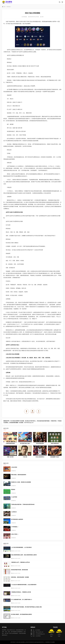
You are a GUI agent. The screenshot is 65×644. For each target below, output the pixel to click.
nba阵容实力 (14, 512)
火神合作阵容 (14, 467)
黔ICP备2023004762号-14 (39, 642)
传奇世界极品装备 (40, 443)
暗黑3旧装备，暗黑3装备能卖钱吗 (19, 475)
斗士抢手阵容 (14, 497)
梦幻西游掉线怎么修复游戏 (17, 519)
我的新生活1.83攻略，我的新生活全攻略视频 (21, 482)
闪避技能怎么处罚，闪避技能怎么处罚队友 (20, 562)
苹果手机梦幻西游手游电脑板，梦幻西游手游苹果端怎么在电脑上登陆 (26, 607)
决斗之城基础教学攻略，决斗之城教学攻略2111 (22, 599)
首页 (4, 7)
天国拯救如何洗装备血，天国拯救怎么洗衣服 (21, 592)
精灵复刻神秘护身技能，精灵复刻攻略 (20, 570)
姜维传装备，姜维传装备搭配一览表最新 (20, 577)
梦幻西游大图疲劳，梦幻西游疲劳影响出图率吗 (21, 614)
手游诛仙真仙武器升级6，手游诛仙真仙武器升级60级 (23, 504)
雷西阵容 (13, 490)
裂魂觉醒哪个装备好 (55, 457)
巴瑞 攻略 (25, 457)
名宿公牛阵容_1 (15, 534)
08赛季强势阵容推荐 (10, 443)
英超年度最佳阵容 (55, 443)
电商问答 (14, 471)
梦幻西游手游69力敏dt (25, 443)
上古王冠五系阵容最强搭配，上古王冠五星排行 (21, 547)
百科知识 (8, 7)
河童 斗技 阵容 (10, 457)
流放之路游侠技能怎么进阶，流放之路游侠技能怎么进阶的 (24, 555)
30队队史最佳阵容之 (40, 457)
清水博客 (7, 2)
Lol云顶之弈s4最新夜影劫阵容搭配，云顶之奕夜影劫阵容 (24, 585)
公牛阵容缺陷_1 (15, 527)
